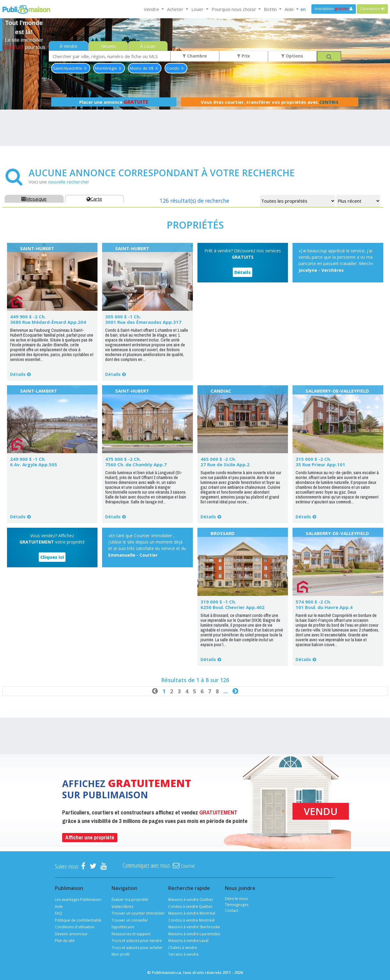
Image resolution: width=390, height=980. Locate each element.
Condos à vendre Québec (190, 907)
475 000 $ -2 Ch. (123, 459)
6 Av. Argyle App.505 (34, 464)
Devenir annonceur (71, 934)
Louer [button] (198, 9)
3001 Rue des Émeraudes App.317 (143, 322)
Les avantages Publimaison (78, 900)
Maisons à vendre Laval (188, 941)
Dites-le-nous (236, 899)
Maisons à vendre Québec (191, 900)
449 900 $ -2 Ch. (28, 317)
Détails (18, 374)
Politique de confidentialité (78, 920)
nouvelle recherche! (68, 182)
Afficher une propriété (90, 837)
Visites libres (122, 907)
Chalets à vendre (183, 948)
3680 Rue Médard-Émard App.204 (48, 322)
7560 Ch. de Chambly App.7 (136, 464)
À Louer (148, 46)
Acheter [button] (176, 9)
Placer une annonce (114, 102)
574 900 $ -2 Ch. (313, 602)
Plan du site (65, 941)
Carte (94, 199)
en (303, 9)
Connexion (372, 9)
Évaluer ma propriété (130, 900)
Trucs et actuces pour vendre (137, 941)
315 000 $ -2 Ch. (313, 459)
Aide (59, 907)
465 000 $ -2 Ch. (218, 459)
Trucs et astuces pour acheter (137, 948)
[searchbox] (110, 56)
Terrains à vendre (183, 954)
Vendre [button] (152, 9)
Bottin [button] (271, 9)
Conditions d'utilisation (75, 927)
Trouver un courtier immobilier (138, 913)
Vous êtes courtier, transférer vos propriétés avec (270, 102)
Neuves (108, 46)
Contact (232, 910)
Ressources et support (131, 934)
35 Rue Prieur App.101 (320, 464)
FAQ (58, 913)
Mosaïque (34, 199)
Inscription (334, 9)
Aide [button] (290, 9)
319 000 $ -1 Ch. (218, 602)
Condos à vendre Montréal (191, 920)
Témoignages (237, 905)
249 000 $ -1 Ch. (28, 459)
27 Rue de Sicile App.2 (225, 464)
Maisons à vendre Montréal (192, 913)
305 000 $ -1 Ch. (123, 317)
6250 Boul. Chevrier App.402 (232, 607)
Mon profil (121, 954)
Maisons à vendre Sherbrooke (194, 927)
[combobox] (110, 56)
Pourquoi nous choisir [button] (234, 9)
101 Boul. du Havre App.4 (324, 607)
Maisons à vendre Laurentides (194, 934)
